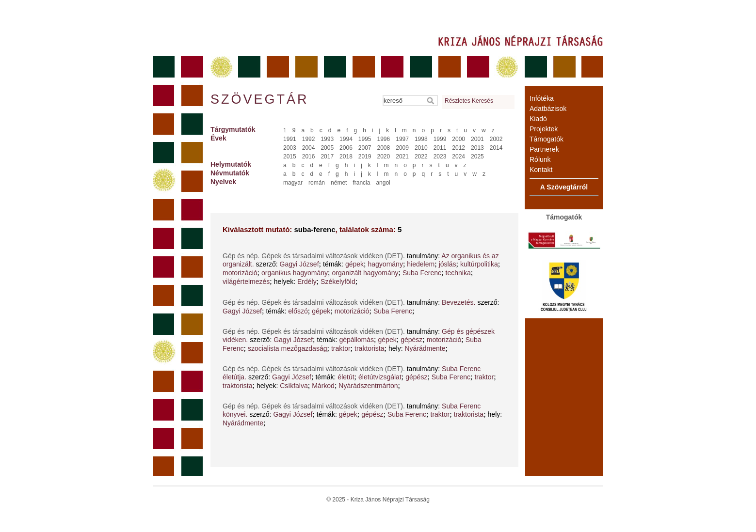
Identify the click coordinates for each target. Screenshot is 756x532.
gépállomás (356, 340)
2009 (402, 148)
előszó (298, 311)
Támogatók (547, 139)
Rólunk (540, 159)
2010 (421, 148)
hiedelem (421, 264)
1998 (421, 139)
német (339, 183)
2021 (402, 156)
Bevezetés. (458, 302)
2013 (477, 148)
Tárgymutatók (233, 129)
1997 (402, 139)
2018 (346, 156)
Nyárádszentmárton (368, 386)
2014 (496, 148)
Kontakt (541, 170)
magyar (293, 183)
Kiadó (538, 119)
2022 (421, 156)
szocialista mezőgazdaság (287, 348)
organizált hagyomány (365, 273)
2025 (477, 156)
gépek (354, 264)
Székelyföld (338, 282)
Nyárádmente (425, 348)
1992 (309, 139)
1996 (384, 139)
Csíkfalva (294, 386)
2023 (440, 156)
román (317, 183)
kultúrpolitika (479, 264)
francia (361, 183)
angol (383, 183)
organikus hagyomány (295, 273)
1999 (440, 139)
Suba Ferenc (422, 273)
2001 (477, 139)
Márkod (323, 386)
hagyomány (386, 264)
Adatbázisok (548, 109)
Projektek (544, 129)
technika (458, 273)
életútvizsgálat (380, 377)
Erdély (307, 282)
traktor (341, 348)
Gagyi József (299, 264)
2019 (365, 156)
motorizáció (240, 273)
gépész (411, 340)
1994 (346, 139)
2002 (496, 139)
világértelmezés (246, 282)
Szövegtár (259, 99)
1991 (290, 139)
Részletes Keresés (469, 101)
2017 (327, 156)
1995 (365, 139)
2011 (440, 148)
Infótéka (542, 98)
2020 (384, 156)
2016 (309, 156)
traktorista (369, 348)
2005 (327, 148)
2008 (384, 148)
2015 (290, 156)
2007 (365, 148)
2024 (458, 156)
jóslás (448, 264)
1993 (327, 139)
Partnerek (544, 149)
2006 (346, 148)
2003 (290, 148)
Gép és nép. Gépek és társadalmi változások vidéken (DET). (315, 256)
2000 (458, 139)
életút (346, 377)
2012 (458, 148)
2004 (309, 148)
